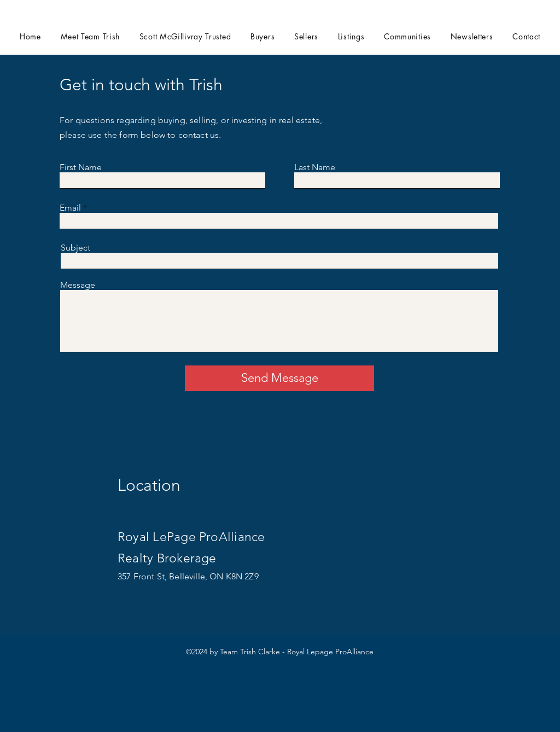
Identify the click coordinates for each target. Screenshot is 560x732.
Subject (75, 248)
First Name (81, 167)
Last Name (315, 167)
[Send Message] (279, 378)
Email (70, 208)
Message (78, 285)
